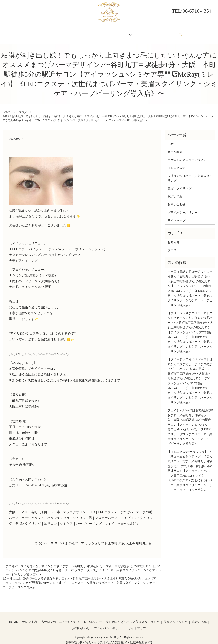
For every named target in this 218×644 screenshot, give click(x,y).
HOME (41, 33)
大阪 (122, 539)
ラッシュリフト (96, 539)
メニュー (123, 33)
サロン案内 (59, 33)
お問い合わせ (166, 33)
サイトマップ (176, 216)
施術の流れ (143, 33)
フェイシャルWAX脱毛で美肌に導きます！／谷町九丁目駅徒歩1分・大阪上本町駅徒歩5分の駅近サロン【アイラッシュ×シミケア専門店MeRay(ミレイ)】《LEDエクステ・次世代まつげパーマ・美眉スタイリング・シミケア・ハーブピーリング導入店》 (190, 423)
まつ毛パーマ (75, 539)
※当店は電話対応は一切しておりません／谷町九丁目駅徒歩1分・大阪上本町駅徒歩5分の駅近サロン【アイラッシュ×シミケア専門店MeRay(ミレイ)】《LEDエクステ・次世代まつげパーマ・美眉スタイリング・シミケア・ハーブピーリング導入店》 (190, 284)
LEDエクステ (176, 164)
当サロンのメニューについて (92, 33)
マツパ (59, 539)
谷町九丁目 (144, 539)
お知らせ (174, 238)
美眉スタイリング (179, 184)
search (183, 33)
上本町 (113, 539)
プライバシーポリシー (182, 209)
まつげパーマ (44, 539)
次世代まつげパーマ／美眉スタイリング (190, 174)
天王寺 (130, 539)
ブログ (23, 108)
